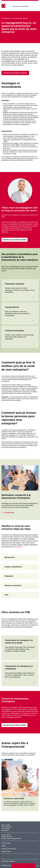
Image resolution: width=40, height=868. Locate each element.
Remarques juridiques (8, 861)
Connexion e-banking (22, 6)
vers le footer (38, 866)
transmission (18, 547)
